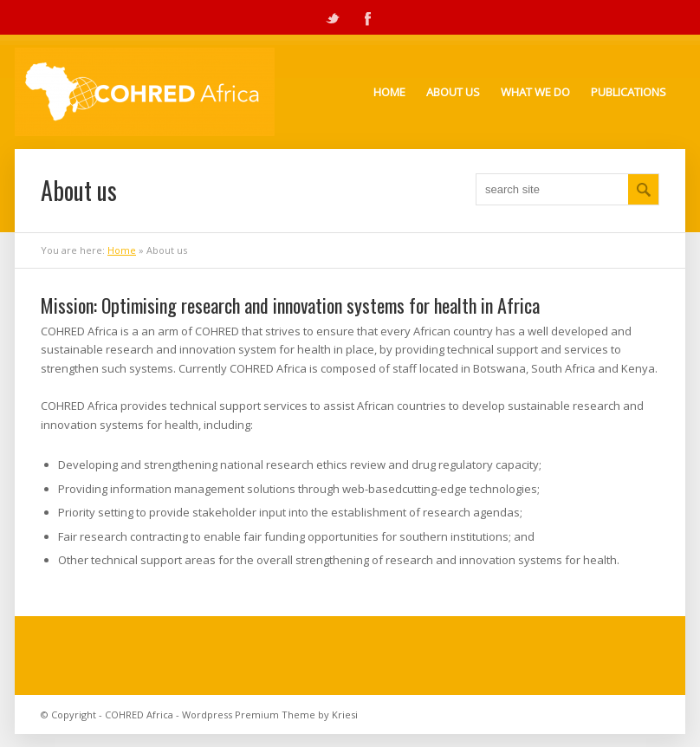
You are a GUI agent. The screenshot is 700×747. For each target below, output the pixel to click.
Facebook (367, 17)
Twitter (333, 17)
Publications (629, 92)
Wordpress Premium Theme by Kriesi (270, 715)
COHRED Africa (139, 715)
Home (389, 92)
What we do (535, 92)
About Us (453, 92)
